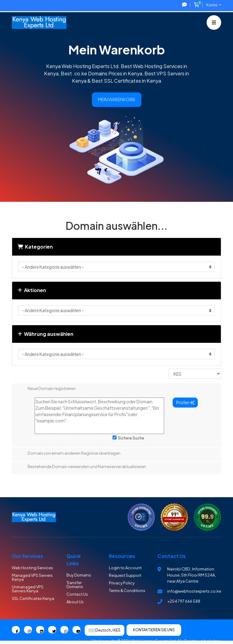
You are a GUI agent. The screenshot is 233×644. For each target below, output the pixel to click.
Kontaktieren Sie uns (154, 630)
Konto (212, 5)
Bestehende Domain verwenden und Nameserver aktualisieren (82, 467)
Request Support (125, 575)
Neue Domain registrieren (47, 389)
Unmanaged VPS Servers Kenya (28, 589)
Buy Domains (79, 575)
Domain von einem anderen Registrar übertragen (69, 454)
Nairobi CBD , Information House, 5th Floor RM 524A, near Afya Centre (191, 575)
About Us (75, 602)
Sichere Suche (128, 438)
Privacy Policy (122, 583)
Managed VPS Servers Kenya (32, 577)
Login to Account (125, 568)
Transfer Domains (75, 585)
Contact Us (77, 594)
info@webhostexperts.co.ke (194, 591)
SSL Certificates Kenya (33, 598)
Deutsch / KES (105, 630)
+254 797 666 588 (184, 601)
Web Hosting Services (32, 568)
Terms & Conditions (127, 591)
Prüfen (185, 402)
